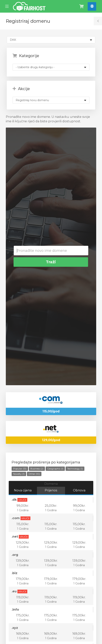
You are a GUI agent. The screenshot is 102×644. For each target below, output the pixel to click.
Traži (51, 262)
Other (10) (34, 474)
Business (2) (37, 469)
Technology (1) (75, 469)
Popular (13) (20, 469)
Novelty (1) (19, 474)
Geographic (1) (55, 469)
